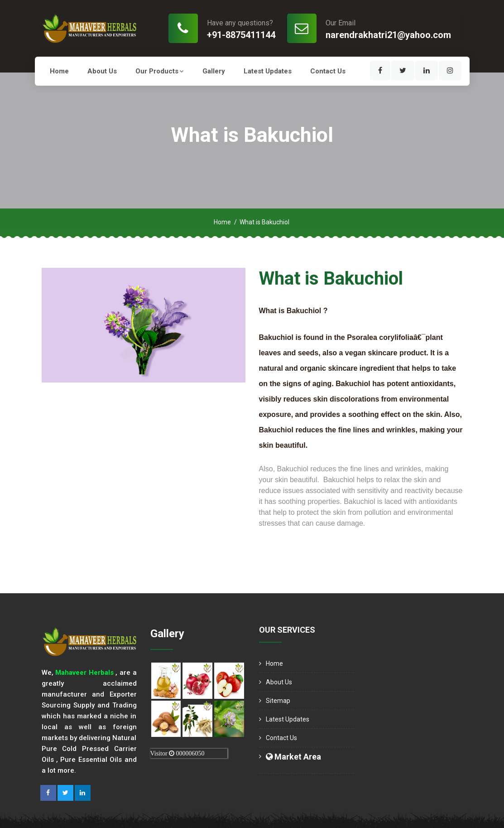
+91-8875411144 (241, 35)
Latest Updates (268, 71)
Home (59, 71)
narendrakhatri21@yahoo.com (388, 35)
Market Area (293, 757)
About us (102, 71)
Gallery (214, 71)
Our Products (160, 71)
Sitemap (278, 701)
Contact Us (328, 71)
